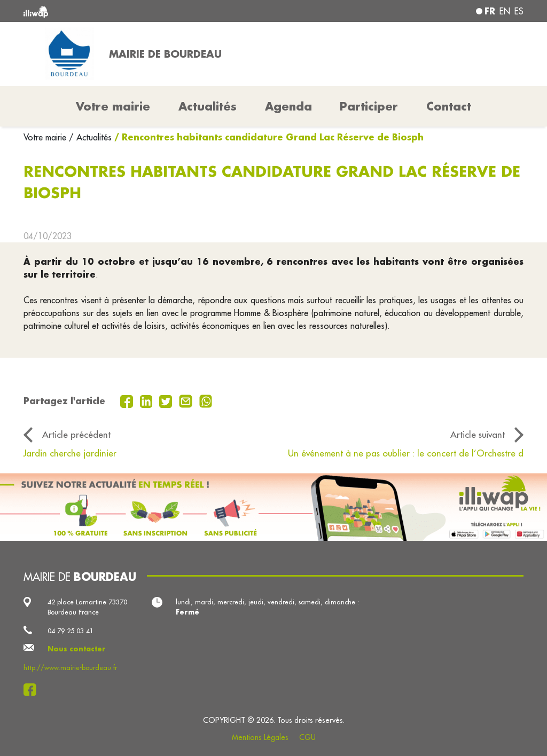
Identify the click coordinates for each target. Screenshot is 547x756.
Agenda (288, 106)
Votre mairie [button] (113, 106)
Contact (449, 106)
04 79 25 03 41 (71, 631)
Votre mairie (46, 137)
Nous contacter (77, 649)
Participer (369, 106)
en (505, 11)
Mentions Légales (260, 737)
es (519, 11)
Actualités (208, 106)
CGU (307, 737)
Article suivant (478, 434)
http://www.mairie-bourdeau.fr (70, 667)
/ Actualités (90, 137)
